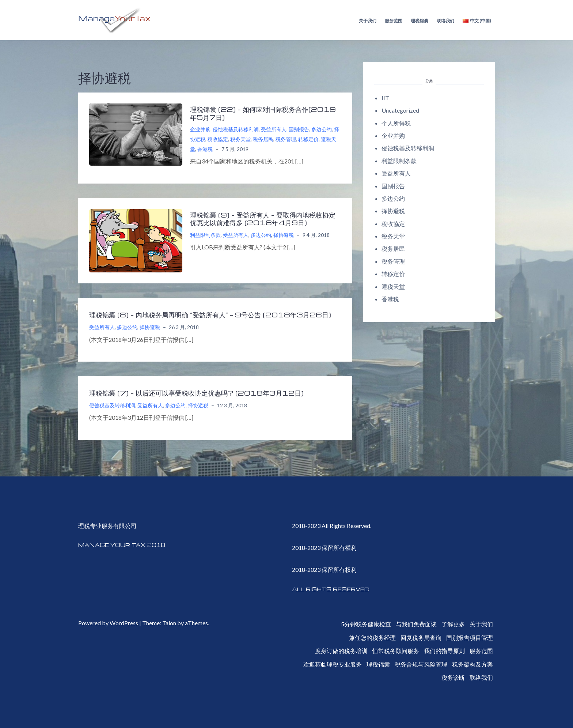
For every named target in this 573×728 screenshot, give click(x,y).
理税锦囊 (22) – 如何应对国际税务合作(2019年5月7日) (263, 113)
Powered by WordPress (108, 623)
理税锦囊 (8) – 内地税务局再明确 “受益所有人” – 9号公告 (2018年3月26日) (210, 314)
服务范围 (394, 21)
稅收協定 (218, 139)
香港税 (205, 149)
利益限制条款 (205, 235)
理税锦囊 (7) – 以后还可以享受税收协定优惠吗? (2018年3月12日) (196, 393)
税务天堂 (240, 139)
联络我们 (445, 21)
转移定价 (308, 139)
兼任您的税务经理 (372, 638)
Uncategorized (400, 110)
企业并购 (200, 129)
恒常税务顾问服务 (396, 651)
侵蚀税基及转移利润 (236, 129)
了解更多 (453, 624)
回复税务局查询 (421, 638)
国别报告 (299, 129)
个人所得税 (396, 123)
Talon (169, 623)
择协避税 (284, 235)
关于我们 (368, 21)
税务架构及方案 (473, 664)
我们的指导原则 (444, 651)
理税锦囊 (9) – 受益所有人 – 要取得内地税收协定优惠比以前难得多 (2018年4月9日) (263, 219)
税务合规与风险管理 (421, 664)
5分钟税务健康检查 (366, 624)
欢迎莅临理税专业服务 (333, 664)
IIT (385, 98)
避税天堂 (393, 286)
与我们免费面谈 (416, 624)
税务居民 (263, 139)
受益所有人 (274, 129)
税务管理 (286, 139)
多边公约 (322, 129)
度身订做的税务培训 (341, 651)
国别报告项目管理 (470, 638)
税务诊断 (453, 677)
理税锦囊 (420, 21)
